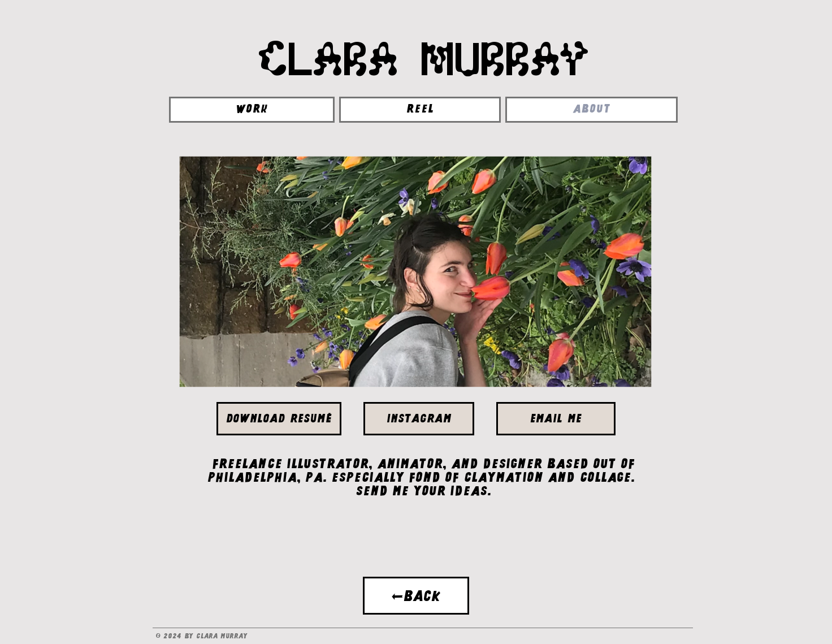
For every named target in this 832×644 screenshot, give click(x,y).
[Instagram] (419, 419)
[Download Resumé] (279, 419)
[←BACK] (416, 596)
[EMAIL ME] (556, 419)
